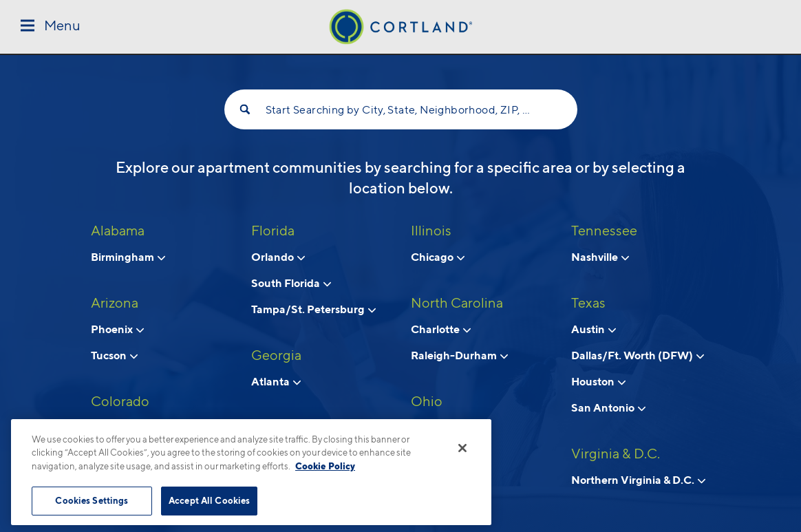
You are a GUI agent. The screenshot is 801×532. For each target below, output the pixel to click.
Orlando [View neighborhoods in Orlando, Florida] (278, 257)
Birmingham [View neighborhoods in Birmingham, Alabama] (128, 257)
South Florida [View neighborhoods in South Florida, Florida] (291, 283)
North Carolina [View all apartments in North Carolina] (457, 303)
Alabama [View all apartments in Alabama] (118, 231)
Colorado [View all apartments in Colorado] (120, 401)
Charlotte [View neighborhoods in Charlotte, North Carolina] (441, 329)
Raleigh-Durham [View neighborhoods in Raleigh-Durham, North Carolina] (459, 355)
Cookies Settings (92, 500)
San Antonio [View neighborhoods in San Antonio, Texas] (608, 407)
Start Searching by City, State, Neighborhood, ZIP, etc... (401, 110)
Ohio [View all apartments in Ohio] (427, 401)
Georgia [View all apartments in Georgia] (276, 355)
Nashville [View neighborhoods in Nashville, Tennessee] (600, 257)
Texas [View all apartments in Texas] (588, 303)
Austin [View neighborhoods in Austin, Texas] (594, 329)
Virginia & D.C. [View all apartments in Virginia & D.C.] (616, 454)
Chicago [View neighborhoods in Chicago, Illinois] (438, 257)
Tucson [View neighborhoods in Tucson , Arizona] (114, 355)
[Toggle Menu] (51, 26)
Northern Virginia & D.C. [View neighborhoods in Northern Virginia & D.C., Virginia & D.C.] (638, 480)
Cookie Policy (325, 466)
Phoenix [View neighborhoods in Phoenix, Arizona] (117, 329)
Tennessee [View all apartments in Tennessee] (604, 231)
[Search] (245, 109)
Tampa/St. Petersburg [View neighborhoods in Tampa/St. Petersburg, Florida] (313, 309)
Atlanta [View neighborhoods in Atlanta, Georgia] (276, 381)
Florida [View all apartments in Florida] (273, 231)
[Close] (462, 448)
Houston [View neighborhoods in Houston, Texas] (598, 381)
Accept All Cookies (209, 500)
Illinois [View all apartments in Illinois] (431, 231)
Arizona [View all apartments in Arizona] (115, 303)
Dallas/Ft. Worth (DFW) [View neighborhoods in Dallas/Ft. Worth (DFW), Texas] (638, 355)
